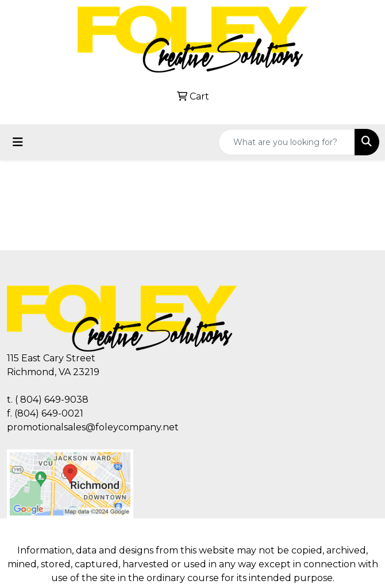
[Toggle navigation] (18, 142)
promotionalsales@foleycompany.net (93, 427)
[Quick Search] (287, 142)
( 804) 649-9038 (52, 400)
